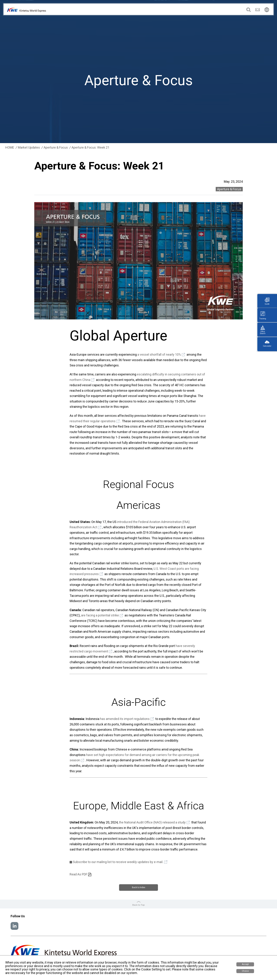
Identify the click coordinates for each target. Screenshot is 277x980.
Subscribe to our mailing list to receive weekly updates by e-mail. (118, 862)
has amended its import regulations (125, 719)
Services (162, 11)
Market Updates (29, 148)
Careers (226, 11)
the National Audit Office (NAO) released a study (152, 822)
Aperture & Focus (56, 148)
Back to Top (138, 904)
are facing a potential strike (100, 615)
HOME (10, 148)
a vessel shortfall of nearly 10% (159, 354)
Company (147, 11)
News (192, 11)
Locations (178, 11)
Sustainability (209, 11)
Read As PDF (78, 874)
